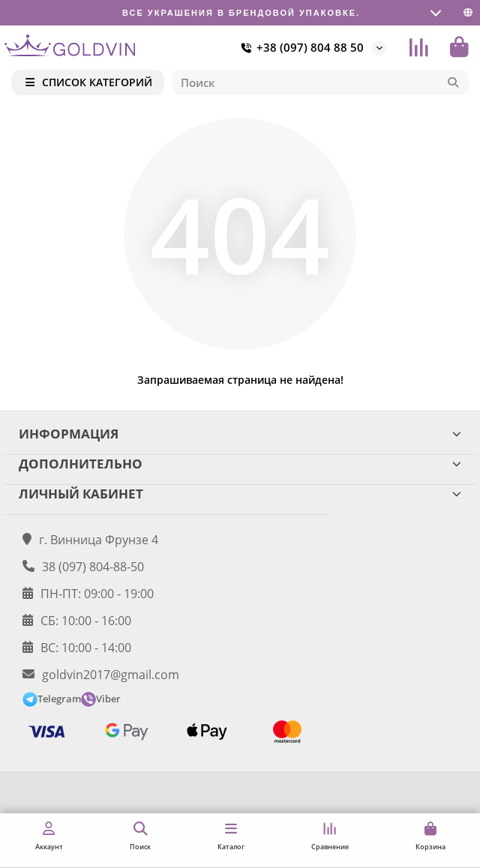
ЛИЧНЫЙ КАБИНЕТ (240, 494)
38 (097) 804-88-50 (93, 567)
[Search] (321, 82)
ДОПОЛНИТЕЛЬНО (240, 464)
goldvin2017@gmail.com (111, 675)
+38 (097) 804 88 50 (300, 48)
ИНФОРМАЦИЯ (240, 434)
